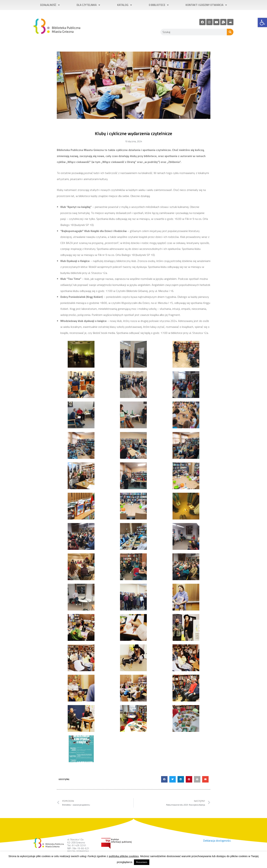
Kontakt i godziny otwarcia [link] (206, 5)
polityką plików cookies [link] (124, 856)
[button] (164, 779)
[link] (262, 22)
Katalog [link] (124, 5)
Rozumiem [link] (142, 862)
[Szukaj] (230, 32)
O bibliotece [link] (159, 5)
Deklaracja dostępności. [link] (217, 841)
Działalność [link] (50, 5)
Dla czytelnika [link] (88, 5)
